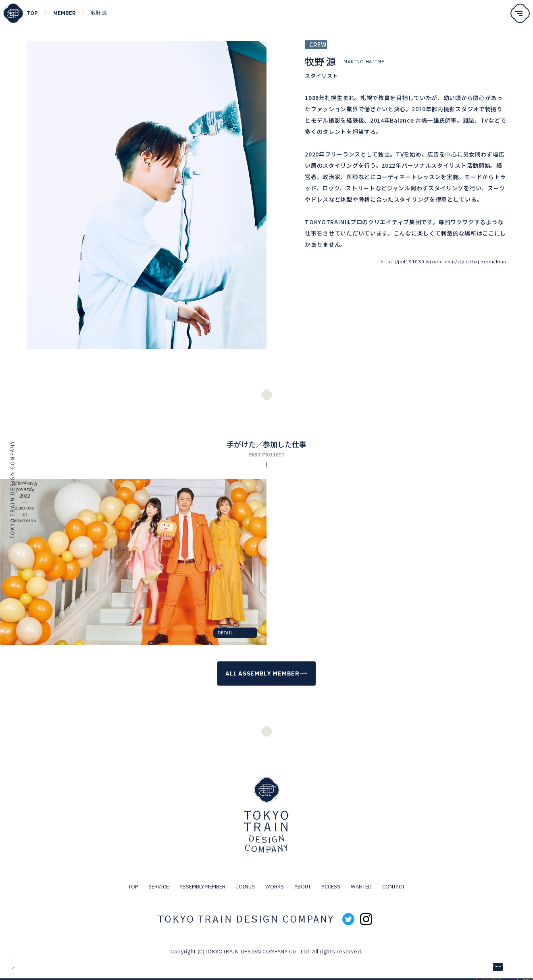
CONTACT (394, 879)
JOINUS (245, 879)
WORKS (275, 879)
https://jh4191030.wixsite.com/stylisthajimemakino (442, 262)
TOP (32, 13)
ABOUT (303, 879)
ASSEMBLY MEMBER (202, 879)
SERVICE (159, 879)
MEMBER (65, 13)
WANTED (361, 879)
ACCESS (331, 879)
